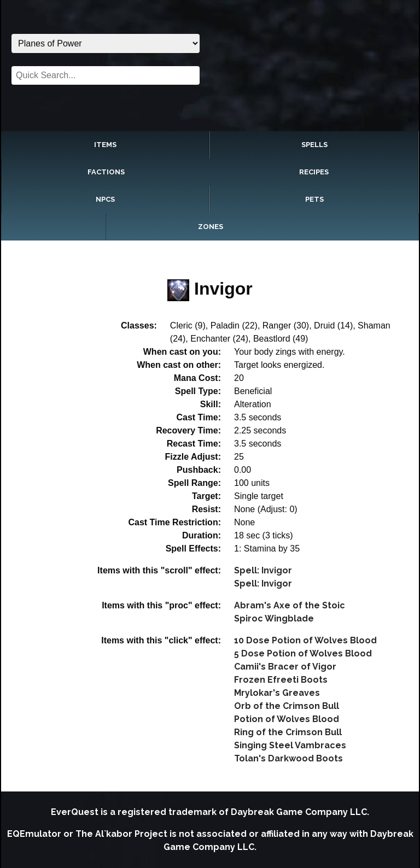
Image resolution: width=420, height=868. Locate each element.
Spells (314, 145)
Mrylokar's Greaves (277, 693)
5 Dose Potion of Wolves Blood (303, 653)
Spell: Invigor (263, 570)
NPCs (105, 199)
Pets (314, 199)
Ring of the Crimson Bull (288, 732)
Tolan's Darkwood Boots (288, 758)
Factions (106, 172)
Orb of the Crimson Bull (287, 706)
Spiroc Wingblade (274, 618)
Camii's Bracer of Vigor (285, 667)
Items (105, 145)
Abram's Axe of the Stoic (290, 605)
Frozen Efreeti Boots (281, 680)
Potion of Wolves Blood (287, 719)
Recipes (314, 172)
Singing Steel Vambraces (290, 745)
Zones (211, 227)
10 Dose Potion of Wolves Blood (305, 640)
